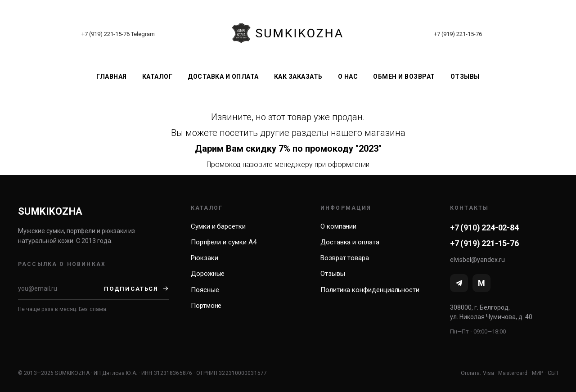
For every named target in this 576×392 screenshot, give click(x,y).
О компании (338, 226)
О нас (348, 77)
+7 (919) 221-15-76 (106, 34)
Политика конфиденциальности (370, 290)
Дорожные (208, 274)
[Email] (61, 288)
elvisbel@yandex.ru (477, 260)
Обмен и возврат (404, 77)
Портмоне (206, 306)
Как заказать (298, 77)
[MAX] (481, 283)
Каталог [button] (157, 77)
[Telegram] (459, 283)
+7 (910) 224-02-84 (484, 228)
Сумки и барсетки (218, 226)
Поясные (205, 290)
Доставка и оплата (223, 77)
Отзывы (465, 77)
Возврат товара (345, 258)
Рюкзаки (204, 258)
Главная (112, 77)
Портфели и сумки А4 (224, 242)
